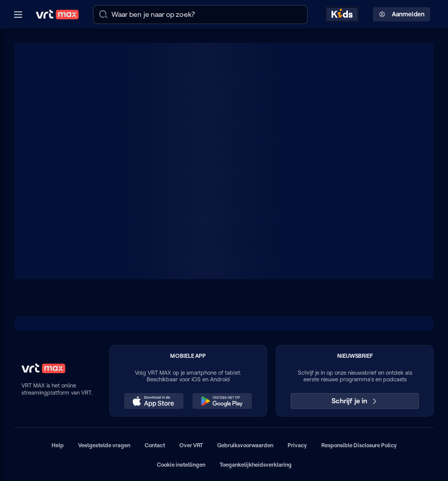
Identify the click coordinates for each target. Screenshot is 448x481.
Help (58, 445)
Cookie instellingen (181, 465)
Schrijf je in (355, 401)
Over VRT (191, 445)
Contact (155, 445)
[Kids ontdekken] (342, 14)
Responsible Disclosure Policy (359, 445)
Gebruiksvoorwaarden (245, 445)
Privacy (297, 445)
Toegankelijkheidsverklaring (256, 465)
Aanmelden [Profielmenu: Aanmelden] (402, 14)
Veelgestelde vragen (104, 445)
